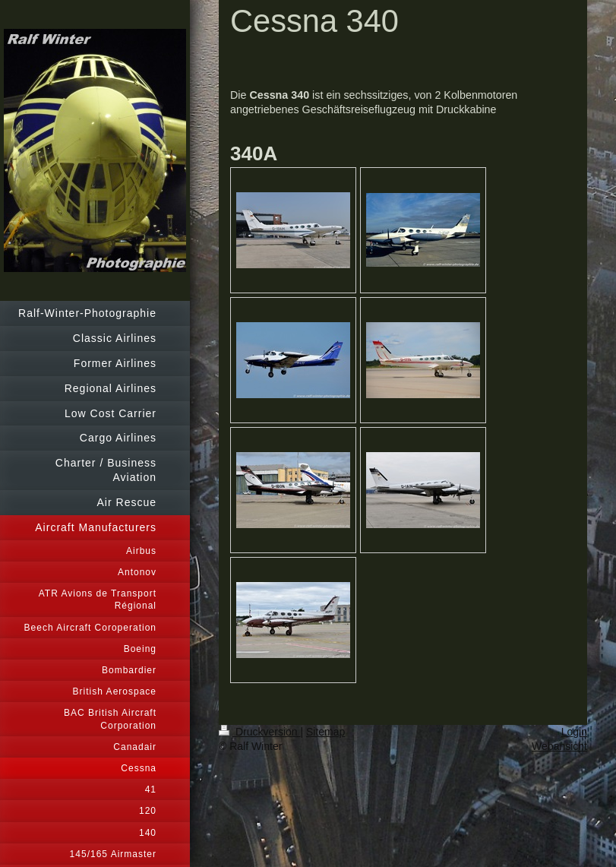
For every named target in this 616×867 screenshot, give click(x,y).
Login (574, 732)
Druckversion (259, 732)
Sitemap (325, 732)
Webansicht (559, 746)
